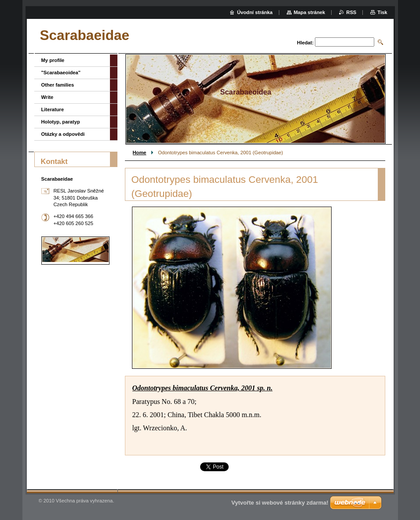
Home (140, 153)
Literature (53, 109)
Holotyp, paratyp (61, 122)
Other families (58, 85)
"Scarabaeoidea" (61, 73)
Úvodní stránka (255, 12)
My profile (53, 60)
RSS (351, 12)
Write (47, 97)
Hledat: (305, 43)
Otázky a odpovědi (63, 134)
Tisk (382, 12)
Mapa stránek (310, 12)
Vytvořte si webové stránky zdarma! (280, 503)
